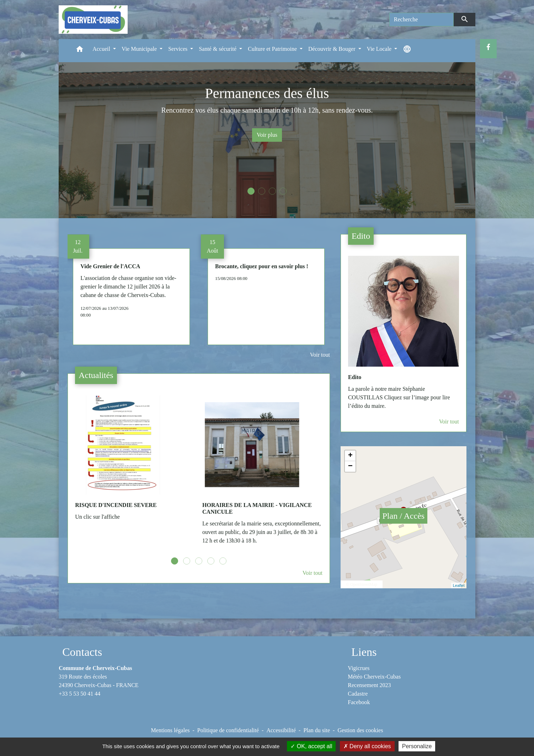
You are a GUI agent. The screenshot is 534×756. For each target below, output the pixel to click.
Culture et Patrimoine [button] (273, 49)
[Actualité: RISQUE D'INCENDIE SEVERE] (135, 462)
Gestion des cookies (360, 730)
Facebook (359, 702)
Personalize (417, 746)
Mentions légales (170, 730)
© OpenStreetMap (362, 584)
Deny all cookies (367, 746)
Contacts (82, 652)
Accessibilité (281, 730)
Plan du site (317, 730)
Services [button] (178, 49)
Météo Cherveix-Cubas (374, 677)
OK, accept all (311, 746)
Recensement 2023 (369, 685)
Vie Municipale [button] (140, 49)
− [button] (350, 466)
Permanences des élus (267, 93)
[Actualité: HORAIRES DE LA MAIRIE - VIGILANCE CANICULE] (262, 474)
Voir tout (320, 355)
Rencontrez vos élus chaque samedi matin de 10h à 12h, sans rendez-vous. (267, 110)
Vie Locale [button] (380, 49)
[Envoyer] (464, 20)
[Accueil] (93, 20)
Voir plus (267, 135)
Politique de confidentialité (228, 730)
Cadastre (358, 694)
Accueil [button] (102, 49)
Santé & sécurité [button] (218, 49)
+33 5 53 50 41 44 (79, 694)
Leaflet (459, 585)
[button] (80, 51)
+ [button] (350, 456)
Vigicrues (359, 668)
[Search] (422, 20)
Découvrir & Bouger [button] (332, 49)
